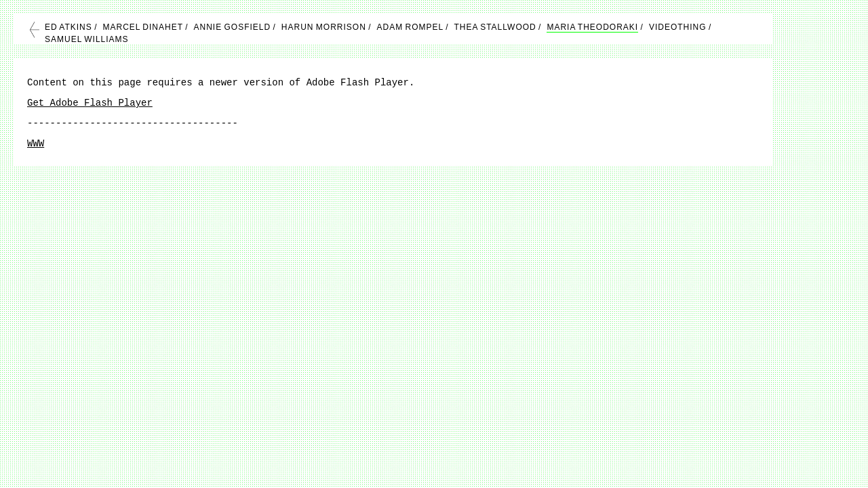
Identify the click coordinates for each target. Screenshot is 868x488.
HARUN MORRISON (324, 27)
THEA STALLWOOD (495, 27)
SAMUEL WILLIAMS (87, 39)
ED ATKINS (68, 27)
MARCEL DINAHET (142, 27)
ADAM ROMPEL (410, 27)
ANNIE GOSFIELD (233, 27)
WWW (36, 144)
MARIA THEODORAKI (592, 27)
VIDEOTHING (678, 27)
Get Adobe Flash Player (90, 103)
